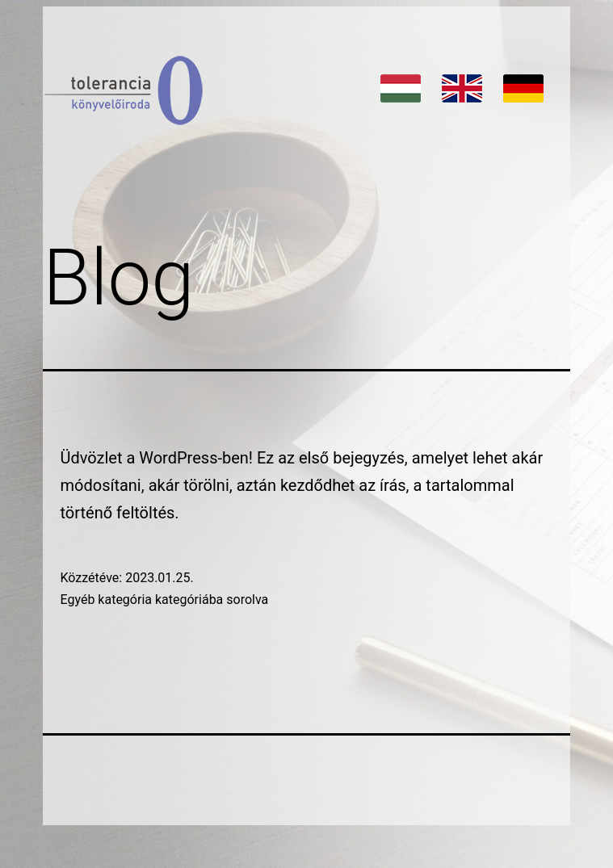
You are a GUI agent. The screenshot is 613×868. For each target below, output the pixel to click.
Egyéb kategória (107, 600)
